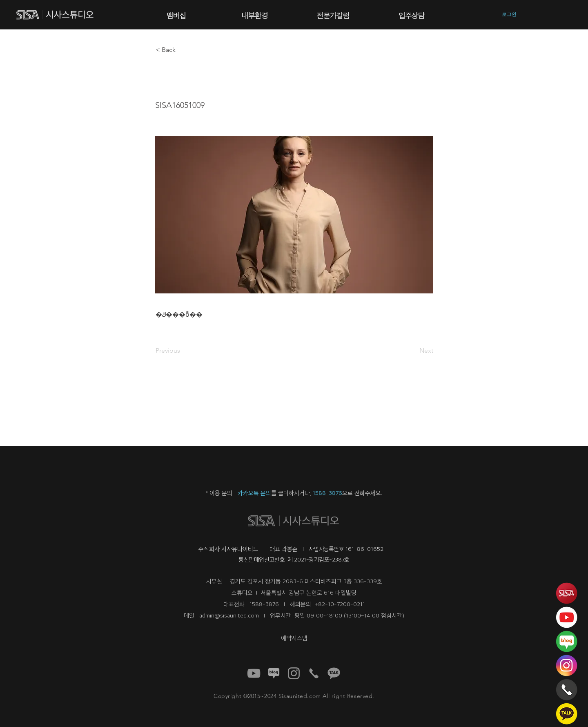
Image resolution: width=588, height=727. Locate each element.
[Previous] (183, 351)
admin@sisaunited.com (229, 615)
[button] (176, 15)
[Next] (413, 351)
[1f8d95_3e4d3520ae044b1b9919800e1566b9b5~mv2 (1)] (334, 673)
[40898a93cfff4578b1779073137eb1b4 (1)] (294, 673)
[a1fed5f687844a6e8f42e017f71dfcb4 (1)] (254, 673)
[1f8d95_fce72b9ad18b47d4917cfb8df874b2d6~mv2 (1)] (314, 673)
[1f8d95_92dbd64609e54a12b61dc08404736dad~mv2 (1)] (274, 673)
